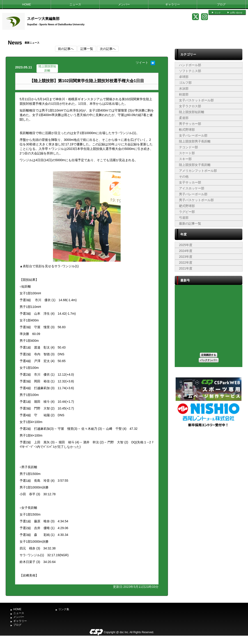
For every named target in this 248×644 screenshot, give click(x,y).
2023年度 (186, 257)
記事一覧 (87, 49)
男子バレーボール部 (193, 194)
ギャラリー (173, 4)
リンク (218, 13)
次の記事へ (108, 49)
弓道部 (184, 218)
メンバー (124, 4)
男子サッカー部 (190, 124)
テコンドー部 (188, 147)
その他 (184, 177)
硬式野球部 (187, 206)
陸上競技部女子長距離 (195, 165)
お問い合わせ (236, 13)
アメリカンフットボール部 (198, 171)
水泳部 (184, 88)
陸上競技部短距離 (192, 112)
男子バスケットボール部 (196, 200)
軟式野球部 (187, 130)
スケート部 (187, 153)
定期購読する (209, 355)
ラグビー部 (187, 212)
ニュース (75, 4)
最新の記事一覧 (190, 223)
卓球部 (184, 77)
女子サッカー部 (190, 182)
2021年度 (186, 268)
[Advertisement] (209, 462)
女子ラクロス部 (190, 106)
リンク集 (64, 609)
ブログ (221, 4)
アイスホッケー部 (192, 188)
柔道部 (184, 118)
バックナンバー (209, 360)
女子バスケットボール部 (196, 100)
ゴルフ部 (185, 83)
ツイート (142, 63)
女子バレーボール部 (193, 135)
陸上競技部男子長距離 (195, 141)
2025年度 (186, 245)
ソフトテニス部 (190, 71)
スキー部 (185, 159)
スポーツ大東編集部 (43, 19)
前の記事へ (66, 49)
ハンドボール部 (190, 65)
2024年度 (186, 251)
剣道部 (184, 94)
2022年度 (186, 263)
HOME (27, 4)
